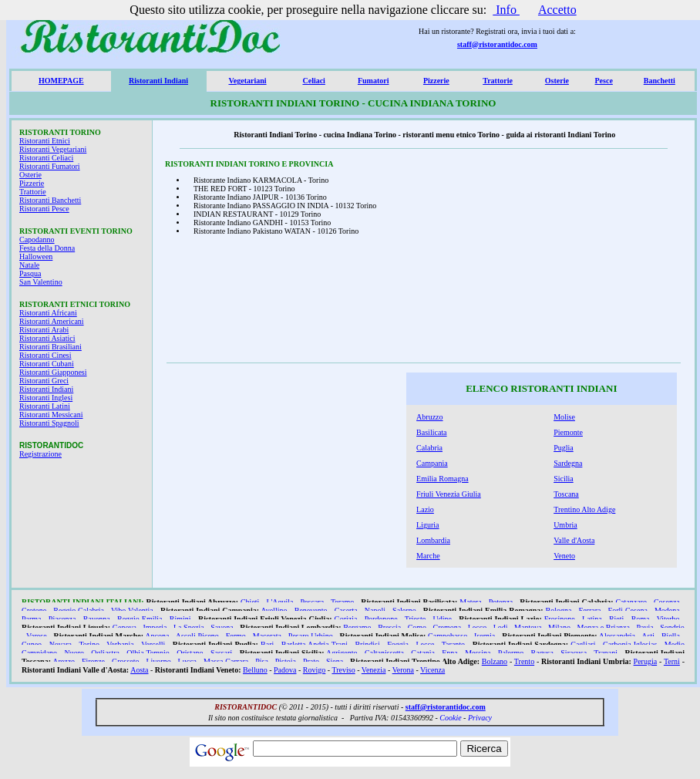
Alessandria (617, 636)
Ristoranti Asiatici (47, 338)
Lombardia (433, 540)
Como (417, 627)
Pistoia (286, 661)
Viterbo (668, 619)
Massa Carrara (226, 661)
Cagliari (583, 644)
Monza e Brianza (604, 627)
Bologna (559, 610)
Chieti (250, 602)
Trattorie (498, 81)
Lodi (501, 627)
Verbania (120, 644)
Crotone (34, 610)
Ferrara (590, 610)
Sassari (221, 653)
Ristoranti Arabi (44, 330)
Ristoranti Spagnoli (49, 423)
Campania (432, 463)
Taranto (453, 644)
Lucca (187, 661)
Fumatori (374, 81)
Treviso (343, 670)
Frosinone (560, 619)
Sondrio (672, 627)
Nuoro (74, 653)
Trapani (606, 653)
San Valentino (41, 282)
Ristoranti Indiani (158, 81)
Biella (671, 636)
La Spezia (189, 627)
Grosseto (126, 661)
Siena (335, 661)
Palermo (511, 653)
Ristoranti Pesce (44, 209)
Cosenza (667, 602)
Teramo (342, 602)
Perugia (646, 661)
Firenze (93, 661)
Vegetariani (247, 81)
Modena (667, 610)
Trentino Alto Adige (584, 509)
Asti (648, 636)
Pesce (604, 81)
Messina (478, 653)
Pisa (262, 661)
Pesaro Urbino (311, 636)
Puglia (564, 448)
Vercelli (153, 644)
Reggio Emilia (140, 619)
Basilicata (431, 432)
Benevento (311, 610)
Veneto (564, 556)
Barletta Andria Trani (315, 644)
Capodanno (37, 239)
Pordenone (381, 619)
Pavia (644, 627)
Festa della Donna (47, 248)
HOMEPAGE (61, 81)
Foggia (398, 644)
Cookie (450, 718)
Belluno (255, 670)
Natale (29, 265)
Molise (564, 417)
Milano (559, 627)
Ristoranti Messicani (51, 415)
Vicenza (432, 670)
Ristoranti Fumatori (50, 166)
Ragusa (542, 653)
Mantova (528, 627)
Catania (423, 653)
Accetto (557, 10)
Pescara (313, 602)
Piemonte (568, 432)
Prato (311, 661)
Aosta (139, 670)
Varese (37, 636)
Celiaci (313, 81)
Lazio (425, 509)
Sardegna (568, 463)
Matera (470, 602)
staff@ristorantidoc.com (497, 44)
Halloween (36, 256)
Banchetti (660, 81)
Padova (285, 670)
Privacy (480, 718)
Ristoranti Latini (45, 406)
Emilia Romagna (443, 479)
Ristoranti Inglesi (46, 398)
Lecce (426, 644)
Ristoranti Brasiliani (50, 347)
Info (506, 10)
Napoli (375, 610)
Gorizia (346, 619)
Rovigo (314, 670)
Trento (524, 661)
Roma (641, 619)
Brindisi (367, 644)
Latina (592, 619)
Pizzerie (436, 81)
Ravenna (97, 619)
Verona (403, 670)
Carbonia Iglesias (630, 644)
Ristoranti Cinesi (45, 355)
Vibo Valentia (132, 610)
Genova (125, 627)
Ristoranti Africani (48, 313)
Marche (428, 556)
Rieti (616, 619)
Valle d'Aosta (574, 540)
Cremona (448, 627)
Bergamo (357, 627)
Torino (89, 644)
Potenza (501, 602)
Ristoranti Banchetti (50, 200)
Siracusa (574, 653)
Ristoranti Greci (44, 381)
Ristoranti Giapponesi (53, 372)
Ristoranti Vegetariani (53, 149)
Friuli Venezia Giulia (449, 494)
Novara (61, 644)
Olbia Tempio (148, 653)
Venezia (374, 670)
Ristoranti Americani (52, 321)
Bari (267, 644)
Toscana (566, 494)
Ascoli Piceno (197, 636)
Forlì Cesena (628, 610)
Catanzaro (631, 602)
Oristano (190, 653)
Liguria (427, 525)
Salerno (404, 610)
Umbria (565, 525)
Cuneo (32, 644)
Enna (450, 653)
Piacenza (62, 619)
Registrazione (40, 454)
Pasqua (30, 273)
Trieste (415, 619)
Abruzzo (429, 417)
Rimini (180, 619)
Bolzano (495, 661)
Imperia (155, 627)
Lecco (477, 627)
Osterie (557, 81)
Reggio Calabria (79, 610)
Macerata (267, 636)
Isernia (485, 636)
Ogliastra (105, 653)
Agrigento (342, 653)
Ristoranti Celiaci (46, 158)
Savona (222, 627)
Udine (442, 619)
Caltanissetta (384, 653)
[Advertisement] (576, 260)
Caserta (346, 610)
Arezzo (64, 661)
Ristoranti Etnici (45, 141)
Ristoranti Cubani (47, 364)
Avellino (274, 610)
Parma (32, 619)
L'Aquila (279, 602)
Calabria (429, 448)
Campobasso (448, 636)
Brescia (389, 627)
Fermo (236, 636)
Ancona (157, 636)
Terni (672, 661)
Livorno (158, 661)
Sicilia (564, 479)
